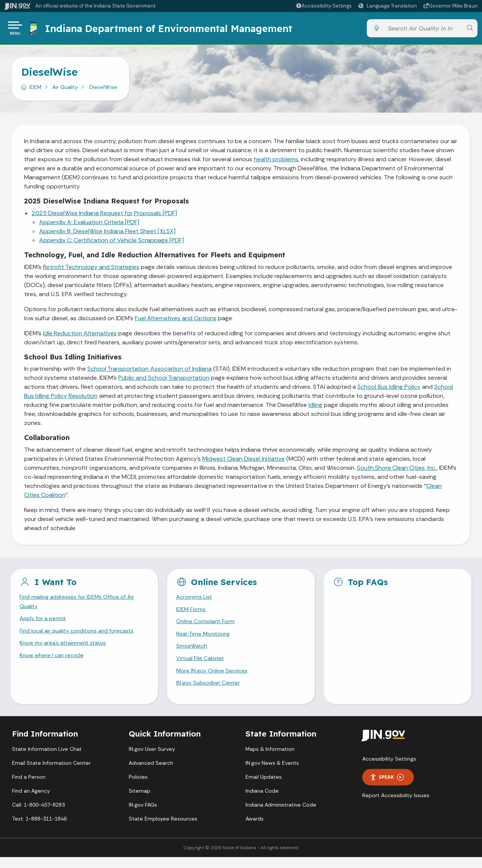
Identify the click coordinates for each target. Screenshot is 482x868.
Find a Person (29, 788)
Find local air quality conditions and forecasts (82, 637)
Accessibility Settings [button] (389, 770)
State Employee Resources (163, 830)
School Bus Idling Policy (389, 390)
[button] (324, 6)
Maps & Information (270, 760)
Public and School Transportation (164, 381)
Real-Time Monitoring (205, 640)
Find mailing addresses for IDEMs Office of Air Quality (82, 605)
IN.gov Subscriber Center (210, 693)
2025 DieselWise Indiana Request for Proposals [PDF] (104, 216)
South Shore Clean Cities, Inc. (397, 471)
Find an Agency (31, 802)
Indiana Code (262, 802)
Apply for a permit (44, 624)
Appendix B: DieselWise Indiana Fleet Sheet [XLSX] (107, 234)
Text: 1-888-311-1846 (39, 830)
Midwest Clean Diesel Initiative (243, 462)
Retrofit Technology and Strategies (91, 270)
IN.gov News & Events (272, 774)
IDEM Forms (192, 614)
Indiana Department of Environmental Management (171, 30)
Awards (255, 830)
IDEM (35, 90)
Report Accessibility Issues (396, 806)
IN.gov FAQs (143, 816)
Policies (138, 788)
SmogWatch (193, 653)
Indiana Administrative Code (281, 816)
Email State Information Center (51, 774)
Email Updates (264, 788)
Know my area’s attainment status (67, 650)
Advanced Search (151, 774)
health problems (276, 162)
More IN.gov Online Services (214, 680)
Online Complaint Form (207, 627)
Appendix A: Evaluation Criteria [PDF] (89, 225)
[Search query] (423, 30)
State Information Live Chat (47, 760)
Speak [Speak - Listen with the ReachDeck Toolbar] (387, 788)
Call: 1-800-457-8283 (38, 816)
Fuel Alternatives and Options (176, 321)
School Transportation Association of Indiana (149, 372)
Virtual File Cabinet (202, 667)
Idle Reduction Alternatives (80, 336)
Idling (315, 408)
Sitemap (140, 802)
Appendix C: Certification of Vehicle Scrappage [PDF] (111, 243)
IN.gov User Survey (152, 760)
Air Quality (65, 90)
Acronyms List (196, 600)
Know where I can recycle (54, 664)
